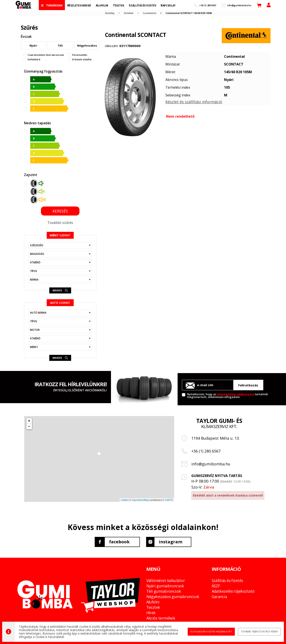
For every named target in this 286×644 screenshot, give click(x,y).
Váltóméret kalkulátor (166, 580)
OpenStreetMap (141, 500)
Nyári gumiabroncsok (165, 586)
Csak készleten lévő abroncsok (46, 55)
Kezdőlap (110, 13)
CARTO (169, 500)
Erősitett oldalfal (82, 59)
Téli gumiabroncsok (164, 591)
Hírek (151, 613)
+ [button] (29, 421)
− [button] (29, 427)
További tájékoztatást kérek (259, 632)
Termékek (129, 13)
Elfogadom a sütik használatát (211, 632)
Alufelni (153, 602)
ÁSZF (216, 586)
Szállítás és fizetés (227, 580)
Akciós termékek (161, 618)
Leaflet (124, 500)
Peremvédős (80, 55)
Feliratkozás (248, 385)
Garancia (219, 597)
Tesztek (153, 607)
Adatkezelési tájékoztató (236, 394)
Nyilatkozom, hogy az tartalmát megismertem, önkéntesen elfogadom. (228, 395)
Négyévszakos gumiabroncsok (173, 597)
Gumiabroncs (150, 13)
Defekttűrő (34, 59)
